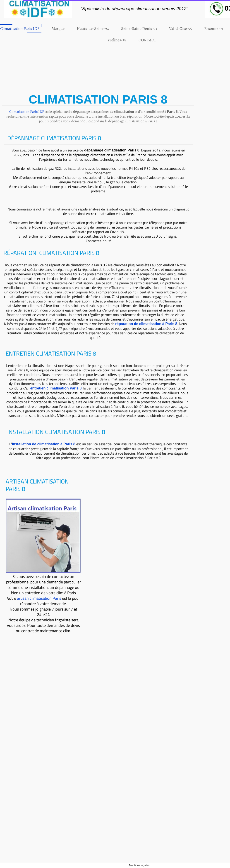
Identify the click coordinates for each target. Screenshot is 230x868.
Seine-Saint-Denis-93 (116, 28)
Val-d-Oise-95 (157, 28)
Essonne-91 (190, 28)
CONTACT (124, 40)
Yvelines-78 (94, 40)
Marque (35, 28)
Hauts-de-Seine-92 (70, 28)
